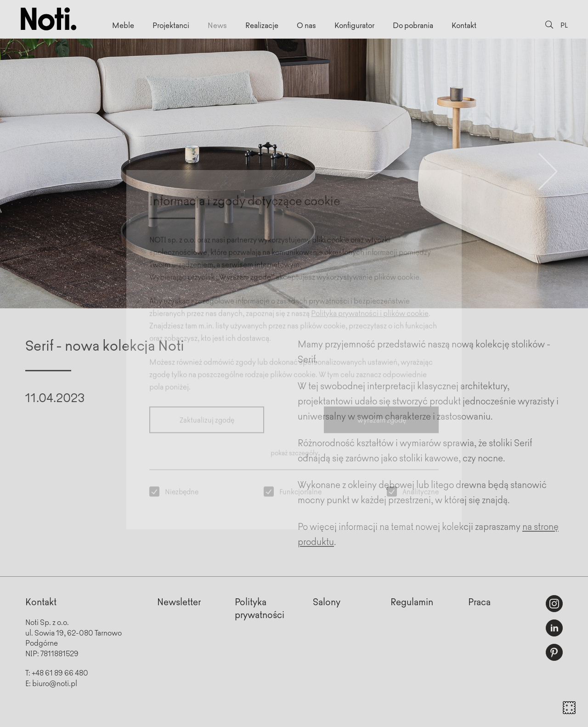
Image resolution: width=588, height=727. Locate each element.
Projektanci (171, 25)
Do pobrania (413, 25)
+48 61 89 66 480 (60, 672)
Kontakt (464, 25)
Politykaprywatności (260, 608)
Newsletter (179, 601)
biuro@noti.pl (55, 683)
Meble (123, 25)
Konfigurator (354, 25)
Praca (479, 601)
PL (564, 25)
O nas (306, 25)
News (217, 25)
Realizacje (262, 25)
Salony (327, 601)
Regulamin (412, 601)
